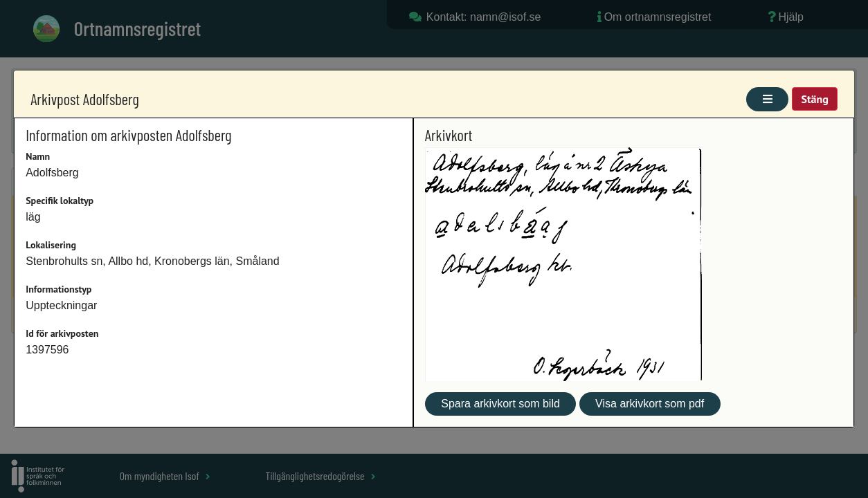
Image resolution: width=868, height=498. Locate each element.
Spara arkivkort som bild (500, 404)
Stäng (814, 99)
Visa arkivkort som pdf (650, 404)
